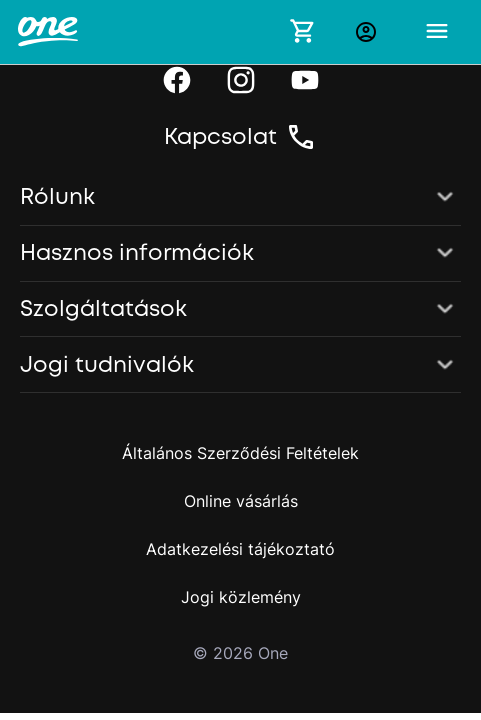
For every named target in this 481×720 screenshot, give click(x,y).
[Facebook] (177, 80)
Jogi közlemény (241, 597)
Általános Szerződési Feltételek (240, 453)
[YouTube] (305, 80)
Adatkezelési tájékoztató (240, 549)
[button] (240, 198)
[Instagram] (241, 80)
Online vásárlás (241, 501)
